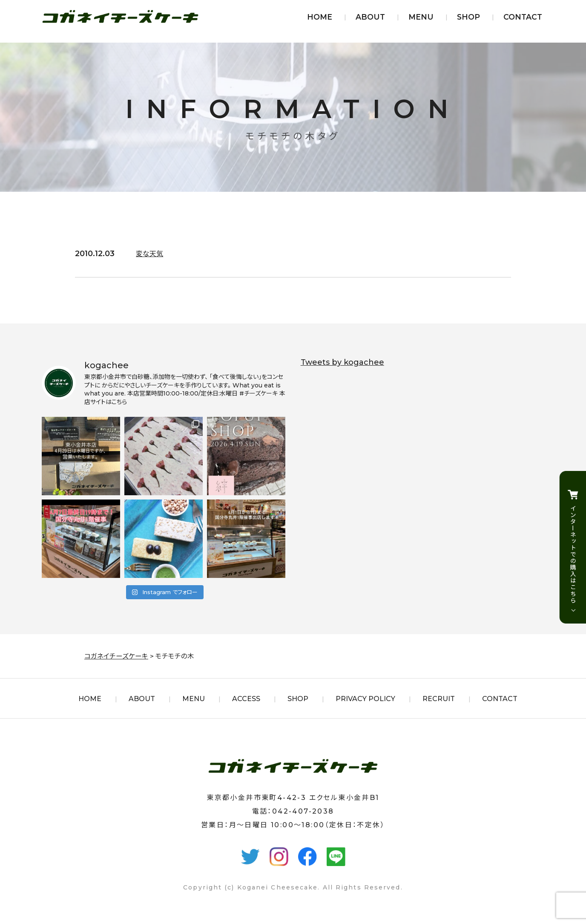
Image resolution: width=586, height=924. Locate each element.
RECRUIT (439, 699)
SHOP (468, 17)
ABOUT (370, 17)
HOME (320, 17)
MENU (421, 17)
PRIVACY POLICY (365, 699)
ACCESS (246, 699)
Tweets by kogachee (342, 362)
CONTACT (523, 17)
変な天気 (151, 254)
